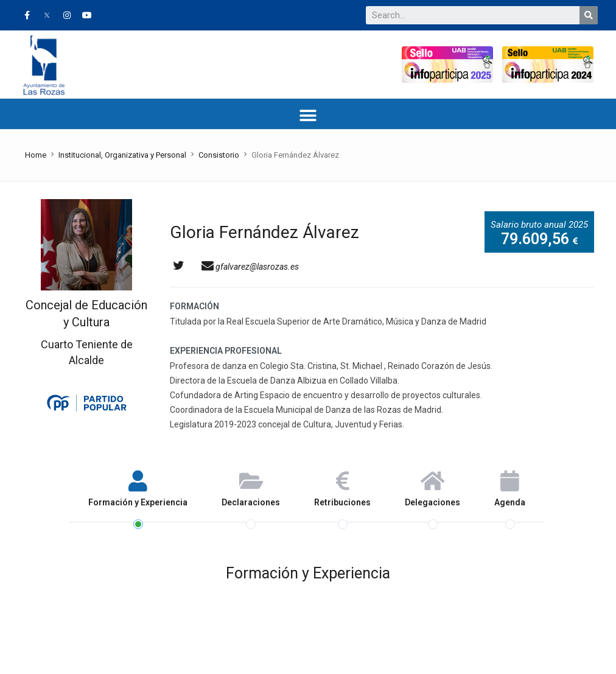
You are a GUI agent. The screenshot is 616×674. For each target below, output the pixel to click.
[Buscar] (589, 15)
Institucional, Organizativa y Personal (122, 155)
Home (36, 155)
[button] (308, 115)
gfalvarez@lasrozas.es (250, 267)
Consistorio (219, 155)
